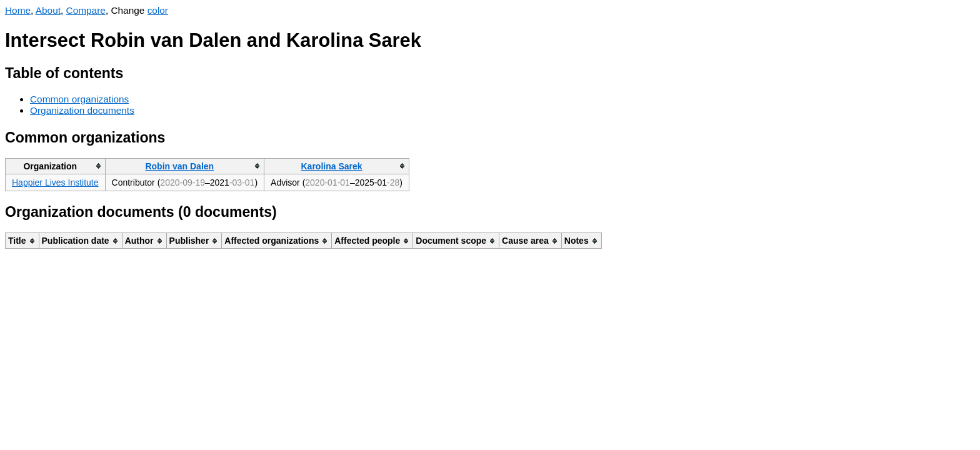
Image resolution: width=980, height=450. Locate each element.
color (158, 10)
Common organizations (79, 99)
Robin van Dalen (179, 166)
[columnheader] (56, 166)
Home (18, 10)
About (48, 10)
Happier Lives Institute (55, 182)
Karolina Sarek (332, 166)
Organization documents (82, 110)
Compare (86, 10)
